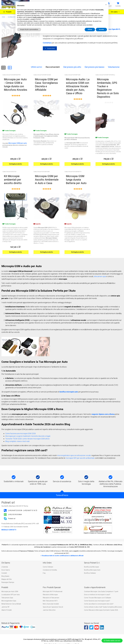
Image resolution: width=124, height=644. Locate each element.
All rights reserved (54, 637)
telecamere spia (100, 258)
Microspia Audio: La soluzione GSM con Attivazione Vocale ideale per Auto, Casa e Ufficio (76, 80)
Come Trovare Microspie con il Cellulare (96, 575)
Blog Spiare (5, 557)
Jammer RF (5, 582)
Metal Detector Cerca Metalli (10, 579)
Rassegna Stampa (7, 562)
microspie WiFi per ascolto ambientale (80, 439)
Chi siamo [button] (114, 12)
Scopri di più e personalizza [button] (29, 29)
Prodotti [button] (7, 12)
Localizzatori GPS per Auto (10, 573)
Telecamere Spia (6, 575)
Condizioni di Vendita (49, 553)
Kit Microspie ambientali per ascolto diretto (14, 163)
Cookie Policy (57, 634)
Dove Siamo (5, 553)
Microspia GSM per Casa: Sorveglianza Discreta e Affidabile (47, 80)
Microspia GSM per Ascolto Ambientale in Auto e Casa (44, 163)
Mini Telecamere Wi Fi (49, 577)
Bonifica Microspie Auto (91, 553)
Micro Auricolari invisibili (50, 579)
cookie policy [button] (79, 12)
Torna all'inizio (62, 477)
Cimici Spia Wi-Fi (113, 29)
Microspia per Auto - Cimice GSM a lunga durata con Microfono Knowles (15, 80)
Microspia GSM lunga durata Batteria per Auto (76, 163)
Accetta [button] (101, 29)
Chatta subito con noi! (112, 641)
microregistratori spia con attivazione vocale (74, 437)
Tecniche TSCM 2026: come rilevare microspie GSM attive (27, 420)
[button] (118, 4)
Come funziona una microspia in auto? (96, 577)
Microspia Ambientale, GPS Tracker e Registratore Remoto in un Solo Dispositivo (108, 80)
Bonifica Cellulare (89, 555)
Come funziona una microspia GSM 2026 (21, 415)
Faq (44, 555)
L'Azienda (4, 550)
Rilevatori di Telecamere (50, 575)
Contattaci (47, 43)
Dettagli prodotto (16, 150)
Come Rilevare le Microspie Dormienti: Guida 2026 (99, 584)
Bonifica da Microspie (91, 550)
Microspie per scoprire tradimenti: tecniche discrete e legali (28, 417)
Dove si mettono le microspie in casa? (96, 573)
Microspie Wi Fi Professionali (52, 570)
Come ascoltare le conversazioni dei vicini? (97, 579)
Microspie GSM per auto (16, 134)
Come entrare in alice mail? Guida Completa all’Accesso (101, 582)
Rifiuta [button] (90, 29)
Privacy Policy (67, 634)
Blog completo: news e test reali (17, 423)
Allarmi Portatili (6, 584)
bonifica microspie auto (69, 373)
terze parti (47, 14)
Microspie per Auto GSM (9, 570)
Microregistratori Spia (8, 577)
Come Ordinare (47, 550)
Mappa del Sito (6, 559)
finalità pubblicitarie (38, 17)
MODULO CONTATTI (9, 511)
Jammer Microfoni (49, 584)
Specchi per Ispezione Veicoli (52, 582)
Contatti (4, 555)
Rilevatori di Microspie (50, 573)
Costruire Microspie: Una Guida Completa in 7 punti (99, 570)
